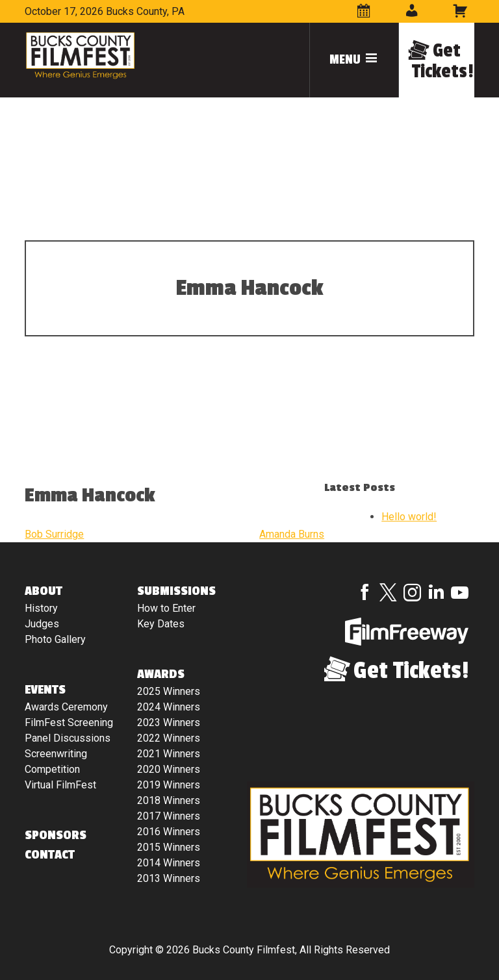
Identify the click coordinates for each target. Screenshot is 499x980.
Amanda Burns (292, 534)
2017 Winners (169, 816)
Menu (354, 60)
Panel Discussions (68, 738)
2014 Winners (169, 863)
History (41, 608)
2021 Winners (169, 754)
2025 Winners (169, 691)
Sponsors (56, 835)
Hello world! (409, 517)
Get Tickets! (443, 61)
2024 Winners (169, 707)
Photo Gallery (55, 639)
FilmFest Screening (69, 722)
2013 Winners (169, 878)
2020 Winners (169, 769)
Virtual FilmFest (60, 785)
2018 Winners (169, 800)
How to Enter (166, 608)
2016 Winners (169, 832)
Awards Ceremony (66, 707)
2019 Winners (169, 785)
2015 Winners (169, 847)
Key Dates (161, 624)
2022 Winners (169, 738)
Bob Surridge (54, 534)
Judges (42, 624)
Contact (50, 855)
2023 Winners (169, 722)
